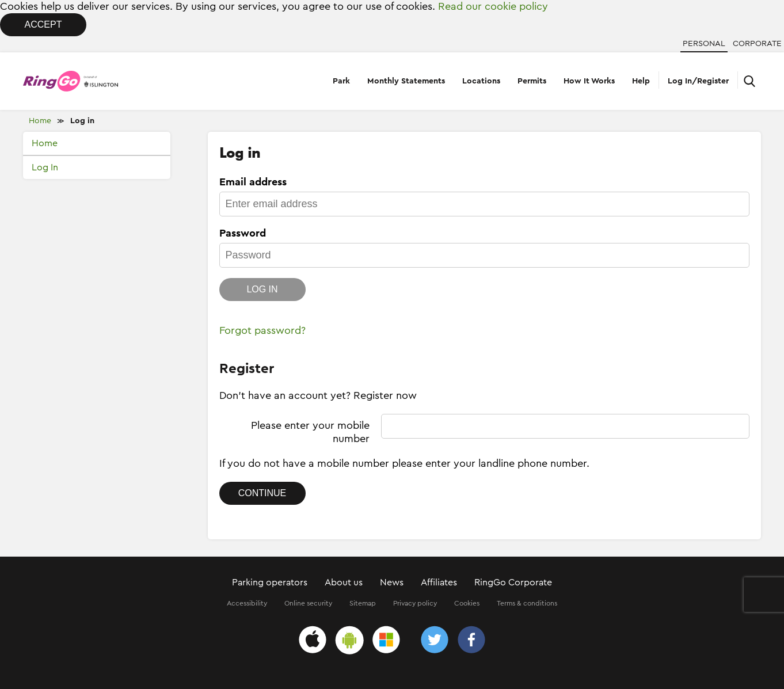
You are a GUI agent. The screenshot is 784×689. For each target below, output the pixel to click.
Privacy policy (415, 603)
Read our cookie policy (493, 6)
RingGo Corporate (513, 583)
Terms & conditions (527, 603)
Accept (43, 24)
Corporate (757, 44)
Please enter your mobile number (310, 432)
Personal (704, 44)
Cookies (467, 603)
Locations (481, 81)
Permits (532, 81)
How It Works (589, 81)
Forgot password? (262, 330)
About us (344, 583)
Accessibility (247, 603)
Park (341, 81)
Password (243, 233)
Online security (308, 603)
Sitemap (363, 603)
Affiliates (439, 583)
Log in (82, 121)
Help (641, 81)
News (392, 583)
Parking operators (270, 583)
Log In (45, 168)
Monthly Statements (406, 81)
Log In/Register (698, 81)
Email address (253, 182)
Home (40, 121)
